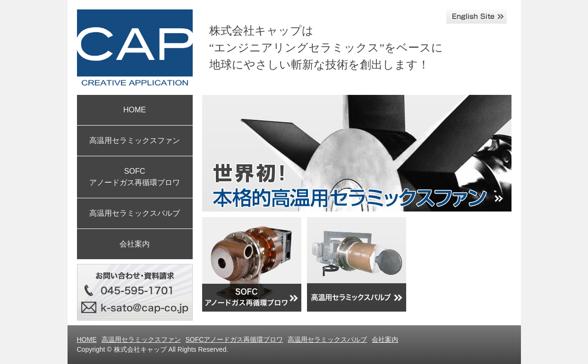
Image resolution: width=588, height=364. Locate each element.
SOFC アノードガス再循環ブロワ (135, 177)
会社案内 (135, 244)
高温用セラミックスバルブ (135, 213)
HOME (135, 110)
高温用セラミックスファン (135, 140)
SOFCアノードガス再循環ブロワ (234, 339)
